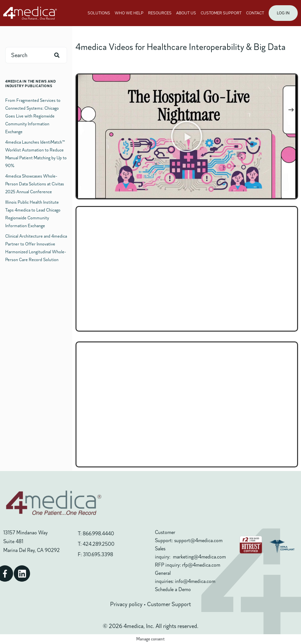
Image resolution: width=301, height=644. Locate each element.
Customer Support (169, 604)
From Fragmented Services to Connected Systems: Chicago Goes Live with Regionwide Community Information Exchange (33, 116)
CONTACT (255, 13)
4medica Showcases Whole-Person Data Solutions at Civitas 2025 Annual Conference (35, 184)
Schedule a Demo (173, 589)
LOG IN (283, 13)
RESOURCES (160, 13)
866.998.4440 (98, 534)
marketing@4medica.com (199, 557)
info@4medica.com (195, 581)
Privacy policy (126, 604)
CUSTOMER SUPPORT (221, 13)
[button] (187, 136)
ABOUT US (186, 13)
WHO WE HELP (129, 13)
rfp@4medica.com (201, 565)
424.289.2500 (99, 544)
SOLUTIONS (99, 13)
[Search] (57, 55)
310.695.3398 (98, 555)
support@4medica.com (198, 541)
